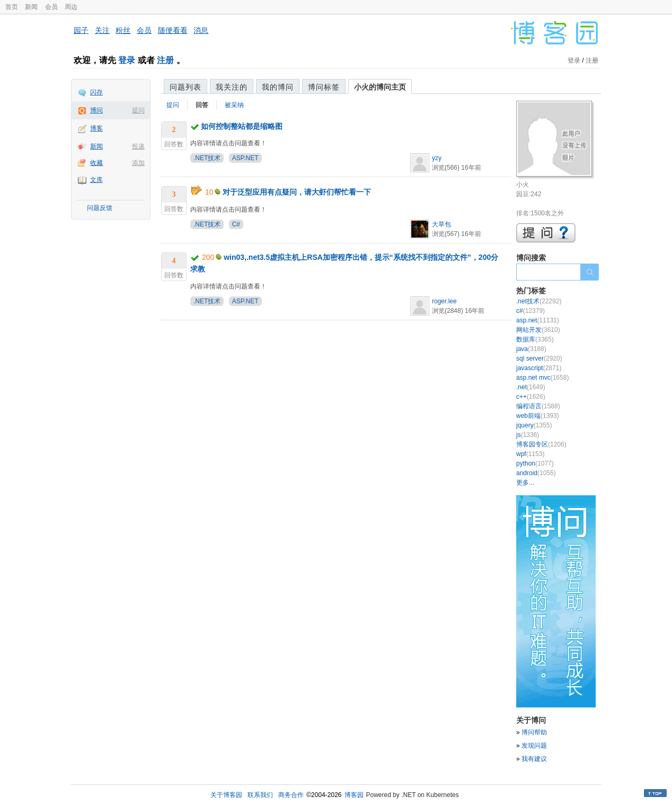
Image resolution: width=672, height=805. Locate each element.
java (531, 349)
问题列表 (185, 87)
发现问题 (534, 746)
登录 (127, 60)
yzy (437, 158)
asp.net (538, 320)
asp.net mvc (542, 378)
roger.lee (444, 301)
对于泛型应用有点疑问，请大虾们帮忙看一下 (297, 192)
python (535, 463)
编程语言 (538, 406)
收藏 (96, 163)
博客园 (354, 795)
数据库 (535, 339)
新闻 (31, 7)
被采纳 (234, 105)
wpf (530, 454)
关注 (102, 30)
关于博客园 (226, 795)
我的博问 (278, 87)
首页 (12, 7)
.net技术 (539, 301)
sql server (539, 358)
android (536, 473)
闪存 (96, 92)
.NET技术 (207, 158)
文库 (96, 180)
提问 (138, 110)
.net (531, 387)
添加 (138, 163)
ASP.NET (245, 158)
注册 (165, 60)
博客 (96, 128)
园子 (81, 30)
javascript (539, 368)
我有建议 (534, 759)
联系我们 (260, 795)
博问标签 (324, 87)
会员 (51, 7)
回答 (202, 105)
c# (530, 311)
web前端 (538, 416)
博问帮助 (534, 732)
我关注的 (232, 87)
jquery (534, 425)
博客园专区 (541, 444)
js (528, 435)
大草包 (441, 224)
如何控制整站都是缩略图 (242, 126)
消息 (201, 30)
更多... (525, 483)
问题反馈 (100, 208)
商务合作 (291, 795)
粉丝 (123, 30)
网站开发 (538, 330)
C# (236, 224)
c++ (531, 397)
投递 (138, 146)
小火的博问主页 (380, 87)
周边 (71, 7)
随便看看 (173, 30)
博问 (96, 110)
